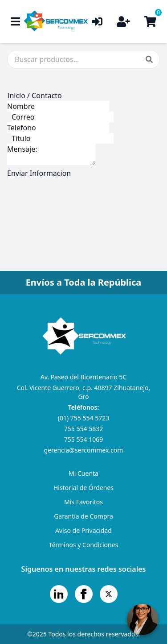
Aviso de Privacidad (83, 530)
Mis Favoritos (83, 502)
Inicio (16, 96)
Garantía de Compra (83, 516)
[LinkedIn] (59, 594)
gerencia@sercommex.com (84, 450)
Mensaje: (51, 154)
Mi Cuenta (83, 473)
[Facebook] (84, 594)
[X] (109, 594)
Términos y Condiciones (84, 545)
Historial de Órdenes (83, 488)
